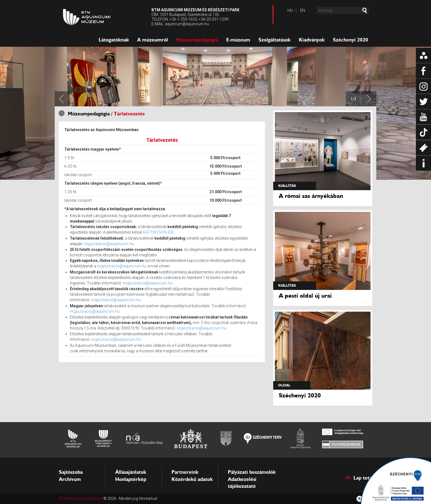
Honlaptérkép (131, 479)
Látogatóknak (114, 40)
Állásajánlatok (131, 472)
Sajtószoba (71, 472)
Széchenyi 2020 (350, 40)
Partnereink (185, 472)
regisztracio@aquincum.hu (109, 244)
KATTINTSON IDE (158, 232)
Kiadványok (312, 40)
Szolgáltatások (274, 40)
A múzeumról (153, 40)
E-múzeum (238, 40)
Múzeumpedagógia (197, 40)
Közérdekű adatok (192, 479)
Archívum (70, 479)
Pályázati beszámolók (252, 472)
